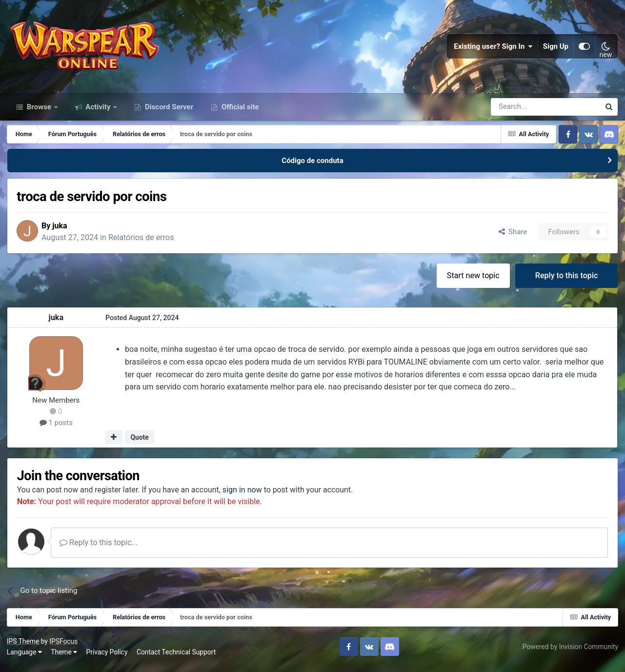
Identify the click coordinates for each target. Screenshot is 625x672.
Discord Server (168, 111)
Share (512, 236)
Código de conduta (312, 165)
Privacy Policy (108, 657)
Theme (64, 657)
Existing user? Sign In (493, 49)
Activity (98, 111)
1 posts (57, 428)
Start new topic (473, 280)
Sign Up (556, 49)
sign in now (246, 495)
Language (25, 657)
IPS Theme (23, 647)
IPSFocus (64, 647)
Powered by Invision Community (570, 652)
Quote (140, 442)
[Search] (519, 111)
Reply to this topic (566, 280)
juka (62, 230)
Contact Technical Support (177, 657)
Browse (39, 111)
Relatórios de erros (144, 242)
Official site (239, 111)
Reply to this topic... (102, 548)
